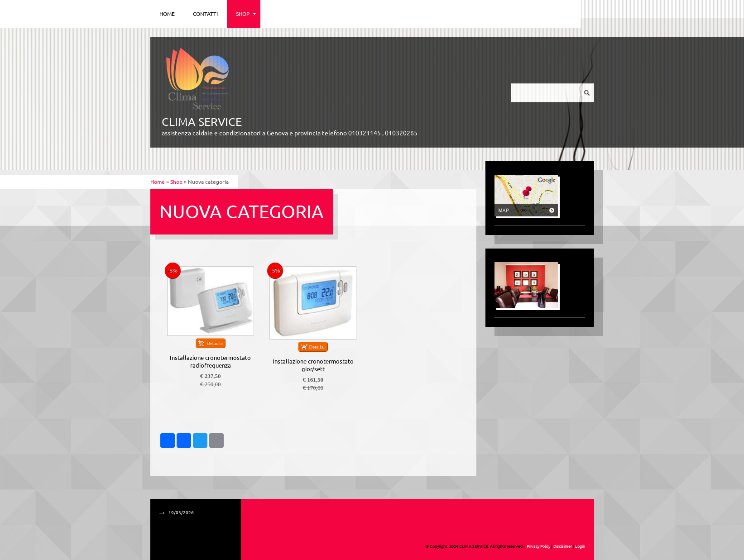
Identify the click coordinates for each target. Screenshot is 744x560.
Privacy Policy (538, 546)
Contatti (205, 14)
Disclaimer (563, 546)
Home (167, 14)
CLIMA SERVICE (202, 122)
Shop (246, 14)
